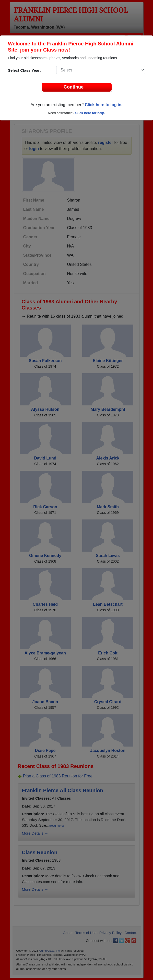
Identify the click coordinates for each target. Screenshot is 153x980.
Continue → (76, 87)
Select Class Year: (24, 70)
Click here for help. (90, 113)
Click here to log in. (104, 105)
